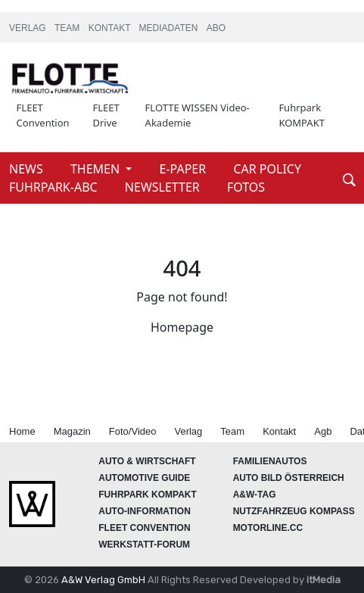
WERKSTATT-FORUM (144, 545)
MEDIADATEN (170, 28)
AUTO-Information (145, 511)
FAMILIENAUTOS (270, 461)
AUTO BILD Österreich (289, 478)
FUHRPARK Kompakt (148, 495)
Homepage (182, 327)
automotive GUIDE (144, 478)
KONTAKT (111, 28)
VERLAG (29, 28)
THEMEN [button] (96, 169)
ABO (216, 28)
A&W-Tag (255, 495)
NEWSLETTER (164, 187)
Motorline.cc (268, 528)
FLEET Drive (106, 115)
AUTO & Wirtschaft (147, 461)
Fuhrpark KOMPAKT (302, 115)
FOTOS (246, 187)
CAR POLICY (267, 169)
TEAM (68, 28)
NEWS (28, 169)
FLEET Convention (43, 115)
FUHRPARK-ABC (55, 187)
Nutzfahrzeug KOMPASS (294, 511)
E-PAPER (185, 169)
